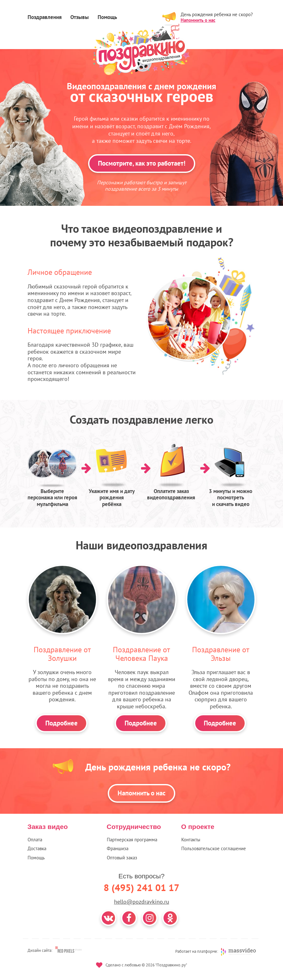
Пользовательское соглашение (214, 848)
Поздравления (45, 17)
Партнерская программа (132, 840)
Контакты (191, 840)
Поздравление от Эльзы (221, 654)
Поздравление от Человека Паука (141, 654)
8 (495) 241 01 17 (141, 887)
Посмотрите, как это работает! (142, 163)
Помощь (107, 17)
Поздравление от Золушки (62, 654)
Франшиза (118, 848)
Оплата (35, 840)
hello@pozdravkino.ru (142, 902)
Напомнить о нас (198, 20)
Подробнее (61, 723)
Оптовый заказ (122, 858)
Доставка (37, 848)
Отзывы (80, 17)
